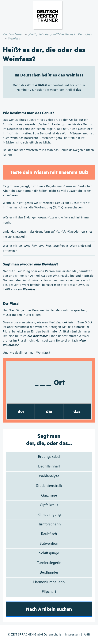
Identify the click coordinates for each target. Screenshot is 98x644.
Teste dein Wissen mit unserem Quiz (49, 172)
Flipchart (49, 592)
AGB (87, 635)
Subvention (49, 544)
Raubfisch (49, 534)
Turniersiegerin (49, 563)
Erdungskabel (49, 457)
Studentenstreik (49, 486)
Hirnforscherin (49, 524)
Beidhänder (49, 573)
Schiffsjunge (49, 553)
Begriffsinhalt (49, 466)
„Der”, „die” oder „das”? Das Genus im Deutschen (60, 34)
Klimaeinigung (49, 515)
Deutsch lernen (13, 34)
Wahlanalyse (49, 476)
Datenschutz (53, 635)
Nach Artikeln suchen (49, 609)
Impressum (73, 635)
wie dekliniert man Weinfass (29, 353)
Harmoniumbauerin (49, 582)
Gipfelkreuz (49, 505)
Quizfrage (49, 496)
